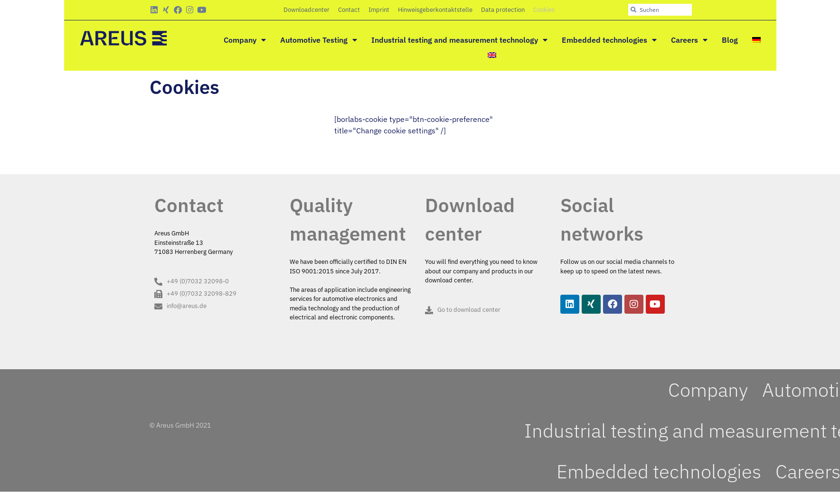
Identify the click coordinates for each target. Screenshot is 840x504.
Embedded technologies (609, 40)
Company (245, 40)
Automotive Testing (319, 40)
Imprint (379, 10)
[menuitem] (756, 40)
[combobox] (660, 10)
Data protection (503, 10)
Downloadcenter (307, 10)
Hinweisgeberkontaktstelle (435, 10)
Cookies (544, 10)
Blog (730, 40)
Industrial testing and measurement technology (459, 40)
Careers (689, 40)
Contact (349, 10)
